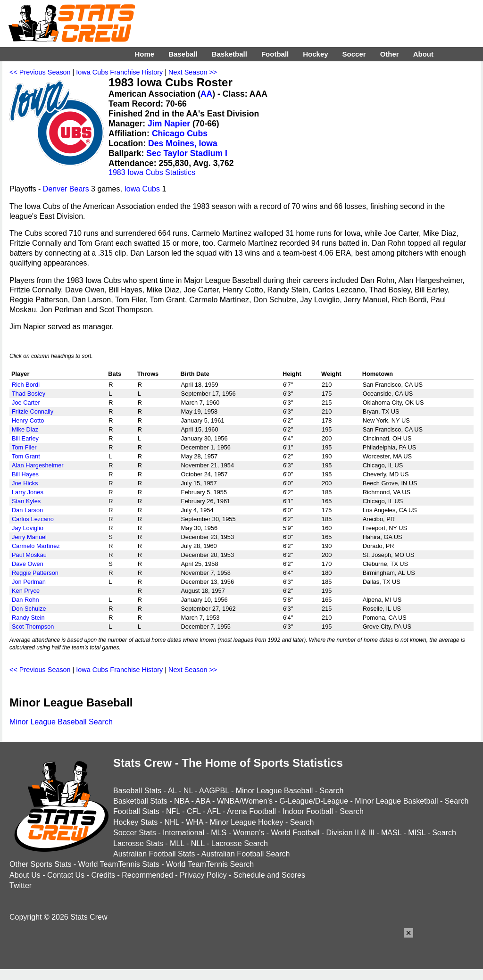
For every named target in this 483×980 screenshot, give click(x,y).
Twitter (21, 885)
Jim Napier (169, 124)
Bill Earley (25, 438)
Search (332, 791)
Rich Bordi (26, 385)
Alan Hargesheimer (38, 465)
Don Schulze (29, 609)
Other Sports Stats (41, 864)
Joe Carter (26, 403)
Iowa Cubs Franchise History (119, 72)
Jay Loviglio (28, 528)
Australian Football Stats (154, 854)
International (183, 833)
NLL (198, 843)
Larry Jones (28, 492)
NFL (173, 811)
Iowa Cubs (142, 189)
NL (188, 791)
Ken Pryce (26, 591)
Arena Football (251, 811)
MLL (177, 843)
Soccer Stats (135, 833)
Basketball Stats (140, 801)
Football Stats (136, 811)
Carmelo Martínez (36, 546)
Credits (103, 875)
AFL (214, 811)
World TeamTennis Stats (119, 864)
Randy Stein (28, 618)
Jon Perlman (29, 582)
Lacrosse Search (240, 843)
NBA (182, 801)
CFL (194, 811)
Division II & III (350, 833)
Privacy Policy (203, 875)
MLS (219, 833)
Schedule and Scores (269, 875)
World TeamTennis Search (210, 864)
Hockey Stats (135, 822)
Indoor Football (308, 811)
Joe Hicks (25, 483)
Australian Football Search (246, 854)
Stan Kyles (26, 501)
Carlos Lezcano (33, 519)
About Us (25, 875)
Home (144, 54)
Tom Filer (24, 447)
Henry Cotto (28, 420)
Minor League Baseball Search (61, 722)
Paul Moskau (29, 555)
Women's (249, 833)
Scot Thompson (33, 627)
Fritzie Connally (33, 411)
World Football (295, 833)
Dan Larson (27, 510)
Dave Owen (28, 564)
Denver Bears (66, 189)
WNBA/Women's (245, 801)
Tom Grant (26, 456)
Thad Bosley (29, 394)
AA (206, 94)
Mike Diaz (25, 429)
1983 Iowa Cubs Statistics (152, 172)
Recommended (147, 875)
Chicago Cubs (180, 133)
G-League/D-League (314, 801)
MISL (417, 833)
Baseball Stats (137, 791)
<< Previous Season (40, 72)
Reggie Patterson (35, 573)
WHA (194, 822)
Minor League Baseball (275, 791)
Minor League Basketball (396, 801)
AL (172, 791)
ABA (203, 801)
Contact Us (66, 875)
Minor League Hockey (247, 822)
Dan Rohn (25, 600)
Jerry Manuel (29, 537)
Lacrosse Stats (138, 843)
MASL (391, 833)
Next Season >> (193, 72)
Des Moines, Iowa (183, 143)
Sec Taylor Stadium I (187, 153)
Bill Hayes (25, 474)
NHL (171, 822)
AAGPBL (214, 791)
